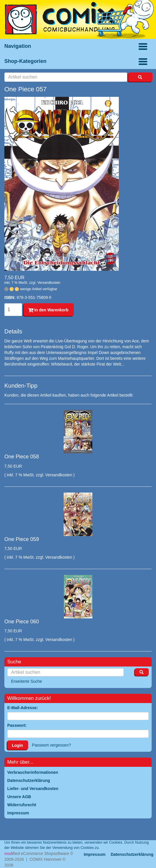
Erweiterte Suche (27, 681)
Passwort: (17, 725)
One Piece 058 (22, 457)
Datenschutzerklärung (132, 854)
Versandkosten (49, 283)
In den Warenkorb (48, 310)
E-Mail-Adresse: (23, 708)
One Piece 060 (22, 622)
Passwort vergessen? (51, 745)
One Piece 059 (22, 539)
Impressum (95, 854)
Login (17, 745)
